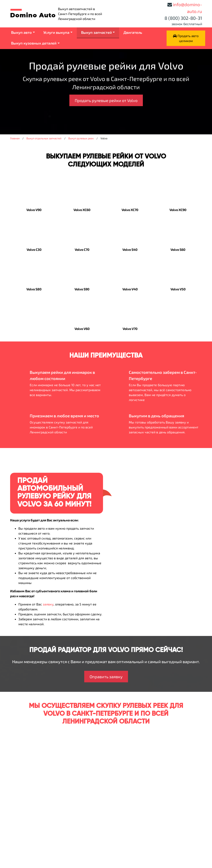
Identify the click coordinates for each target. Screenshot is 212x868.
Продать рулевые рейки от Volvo (106, 100)
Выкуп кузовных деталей (34, 43)
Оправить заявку (106, 677)
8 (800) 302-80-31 (183, 18)
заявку (48, 604)
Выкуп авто (21, 32)
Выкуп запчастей (97, 32)
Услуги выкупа (56, 32)
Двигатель (133, 32)
